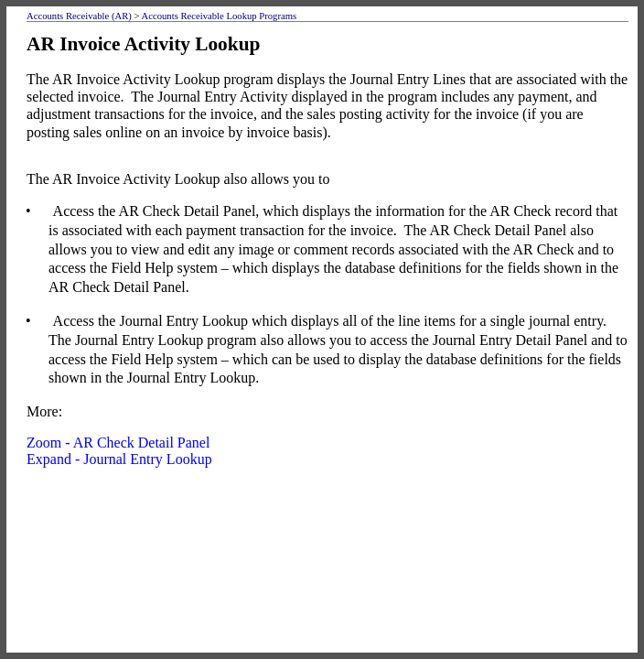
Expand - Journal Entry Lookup (119, 459)
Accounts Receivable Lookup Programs (220, 16)
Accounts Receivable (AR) (79, 16)
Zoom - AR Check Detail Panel (118, 443)
